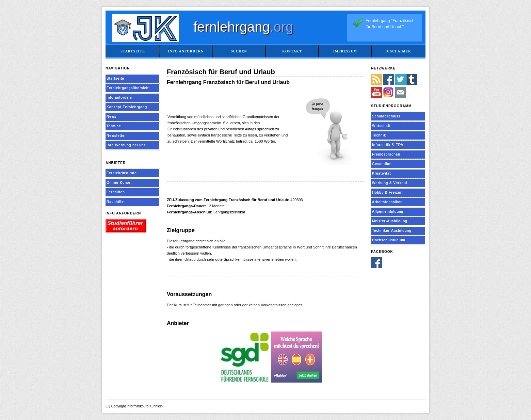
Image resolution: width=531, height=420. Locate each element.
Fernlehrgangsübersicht (128, 88)
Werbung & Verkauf (390, 183)
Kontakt (292, 51)
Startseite (133, 51)
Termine (114, 126)
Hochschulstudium (389, 240)
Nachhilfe (115, 202)
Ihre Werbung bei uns (126, 145)
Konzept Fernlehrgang (127, 107)
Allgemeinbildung (388, 212)
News (111, 117)
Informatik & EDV (388, 145)
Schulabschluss (386, 116)
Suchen (239, 51)
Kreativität (381, 173)
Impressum (345, 51)
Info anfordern (186, 51)
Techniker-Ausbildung (392, 231)
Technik (379, 135)
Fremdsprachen (386, 154)
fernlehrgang (243, 27)
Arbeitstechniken (387, 202)
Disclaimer (398, 51)
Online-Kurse (118, 183)
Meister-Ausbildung (390, 221)
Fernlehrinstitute (122, 173)
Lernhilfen (116, 192)
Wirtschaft (381, 126)
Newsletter (116, 136)
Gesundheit (382, 164)
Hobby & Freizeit (387, 192)
